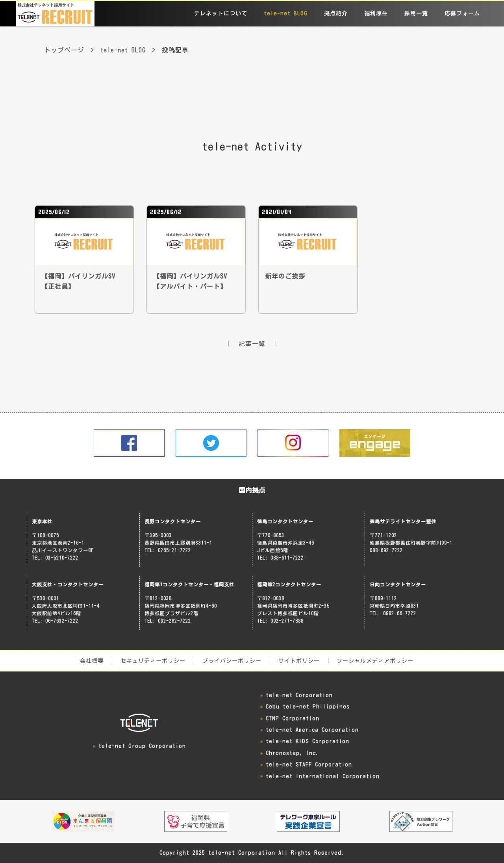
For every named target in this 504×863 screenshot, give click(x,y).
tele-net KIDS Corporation (308, 741)
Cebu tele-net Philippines (308, 707)
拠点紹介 (336, 13)
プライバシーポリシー (232, 661)
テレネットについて (221, 13)
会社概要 (92, 661)
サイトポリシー (299, 661)
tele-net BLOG (286, 13)
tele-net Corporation (299, 695)
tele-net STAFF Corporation (309, 764)
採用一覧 (416, 13)
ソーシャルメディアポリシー (375, 661)
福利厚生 (376, 13)
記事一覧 (252, 344)
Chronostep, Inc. (292, 753)
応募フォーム (462, 13)
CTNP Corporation (293, 718)
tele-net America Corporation (312, 730)
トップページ (64, 50)
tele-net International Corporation (323, 776)
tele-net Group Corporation (142, 746)
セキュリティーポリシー (153, 661)
